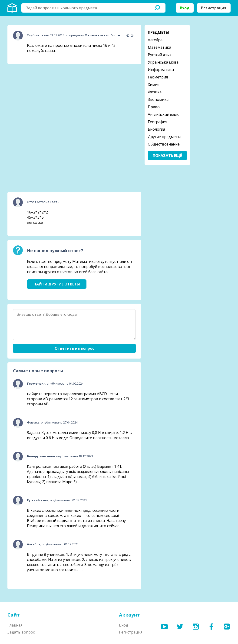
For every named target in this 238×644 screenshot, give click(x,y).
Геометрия (158, 77)
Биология (156, 129)
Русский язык (160, 55)
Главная (15, 625)
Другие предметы (164, 137)
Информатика (161, 70)
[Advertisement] (42, 97)
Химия (154, 85)
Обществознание (164, 144)
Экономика (158, 99)
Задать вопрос (21, 632)
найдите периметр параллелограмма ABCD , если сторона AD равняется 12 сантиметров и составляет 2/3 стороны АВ (78, 399)
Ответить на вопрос (74, 348)
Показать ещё (167, 156)
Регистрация (214, 8)
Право (154, 107)
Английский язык (163, 114)
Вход (185, 8)
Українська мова (163, 62)
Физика (155, 92)
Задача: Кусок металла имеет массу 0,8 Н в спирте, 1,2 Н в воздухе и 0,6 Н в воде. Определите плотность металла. (79, 435)
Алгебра (155, 40)
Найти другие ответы (57, 284)
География (157, 122)
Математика (159, 47)
